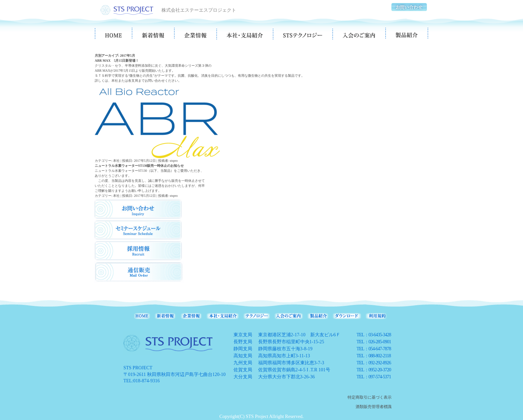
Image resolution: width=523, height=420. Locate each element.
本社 (116, 161)
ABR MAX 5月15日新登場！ (117, 61)
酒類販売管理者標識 (374, 407)
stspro (174, 161)
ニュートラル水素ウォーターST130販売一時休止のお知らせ (139, 166)
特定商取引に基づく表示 (370, 397)
